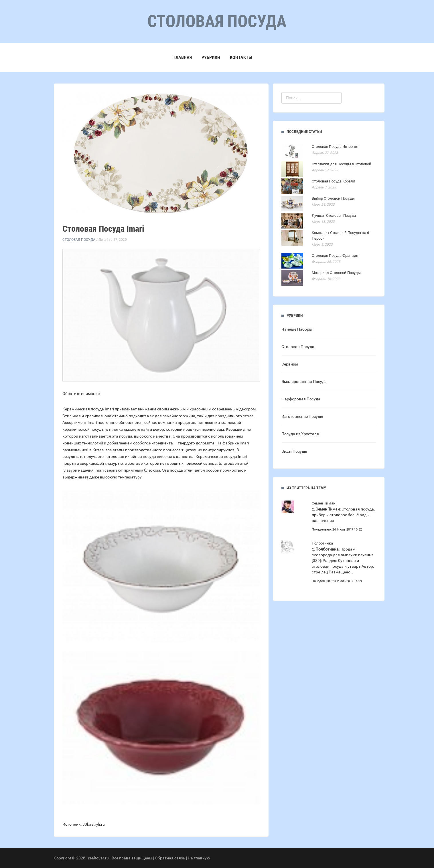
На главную (199, 858)
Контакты (241, 57)
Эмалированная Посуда (304, 382)
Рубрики (211, 57)
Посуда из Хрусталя (300, 434)
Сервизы (290, 364)
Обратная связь (170, 858)
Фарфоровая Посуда (301, 399)
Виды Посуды (294, 451)
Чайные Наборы (297, 329)
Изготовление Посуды (302, 416)
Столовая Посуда (79, 240)
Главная (183, 57)
